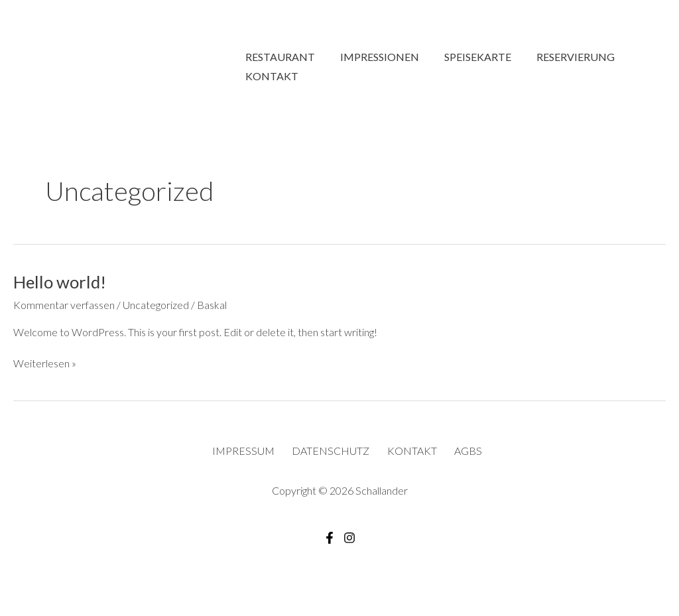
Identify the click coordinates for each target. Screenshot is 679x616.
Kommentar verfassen (64, 310)
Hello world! (60, 287)
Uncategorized (156, 310)
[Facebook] (330, 543)
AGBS (467, 456)
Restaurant (278, 47)
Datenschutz (332, 456)
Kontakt (270, 79)
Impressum (245, 456)
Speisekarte (468, 47)
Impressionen (374, 47)
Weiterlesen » (45, 369)
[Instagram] (349, 543)
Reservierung (562, 47)
